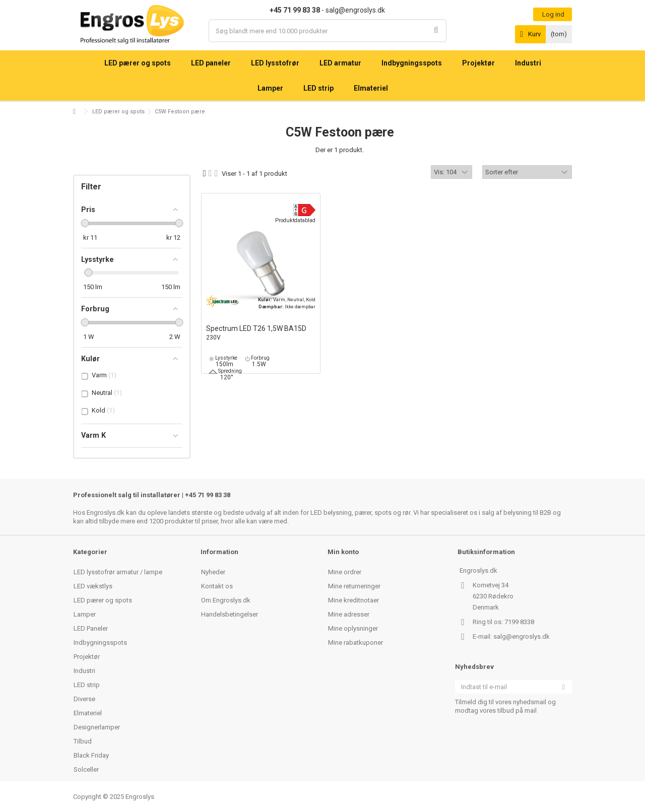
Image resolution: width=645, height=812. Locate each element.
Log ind (553, 14)
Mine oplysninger (353, 628)
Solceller (86, 769)
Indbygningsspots (100, 642)
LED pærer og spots (118, 112)
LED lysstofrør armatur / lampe (118, 572)
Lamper (85, 614)
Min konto (343, 552)
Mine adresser (349, 614)
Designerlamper (97, 727)
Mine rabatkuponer (356, 642)
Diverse (84, 699)
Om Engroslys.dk (226, 600)
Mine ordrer (345, 572)
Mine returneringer (354, 586)
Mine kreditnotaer (353, 600)
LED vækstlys (93, 586)
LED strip (87, 685)
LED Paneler (91, 628)
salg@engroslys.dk (522, 636)
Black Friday (91, 755)
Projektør (87, 657)
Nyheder (213, 572)
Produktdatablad (295, 220)
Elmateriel (88, 713)
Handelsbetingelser (230, 614)
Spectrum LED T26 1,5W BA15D (261, 333)
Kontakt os (217, 586)
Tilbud (83, 741)
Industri (84, 671)
